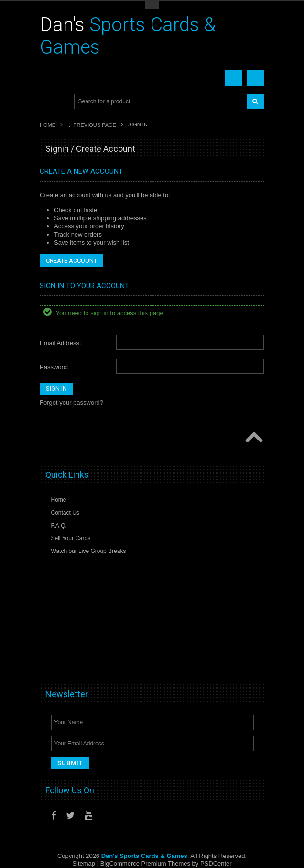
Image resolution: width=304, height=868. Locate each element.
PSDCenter (216, 863)
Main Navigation (48, 102)
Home (48, 125)
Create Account (71, 261)
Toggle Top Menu (152, 5)
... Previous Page (92, 125)
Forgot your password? (71, 402)
